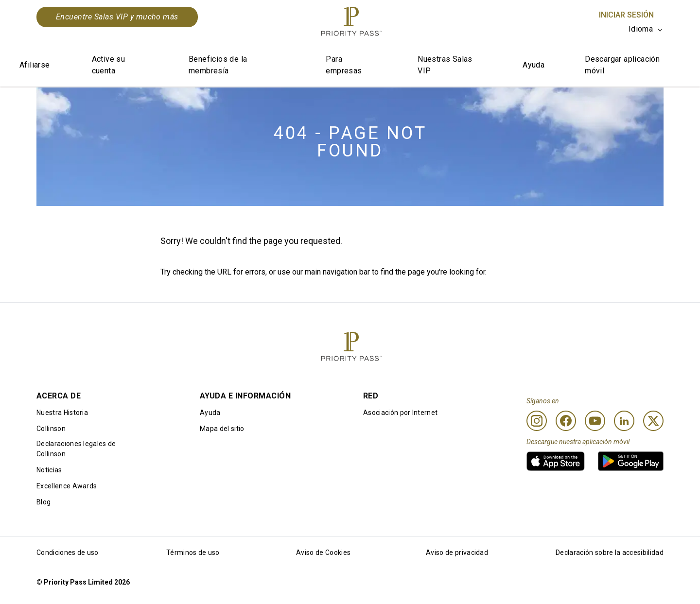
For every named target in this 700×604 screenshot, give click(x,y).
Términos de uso (193, 552)
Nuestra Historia (62, 413)
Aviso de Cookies (323, 552)
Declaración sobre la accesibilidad (610, 552)
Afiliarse (35, 65)
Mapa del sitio (222, 429)
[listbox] (646, 29)
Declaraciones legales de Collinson (76, 449)
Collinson (51, 429)
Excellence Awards (67, 486)
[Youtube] (595, 421)
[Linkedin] (624, 421)
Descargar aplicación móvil (622, 65)
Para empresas (344, 65)
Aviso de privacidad (457, 552)
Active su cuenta (109, 65)
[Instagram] (537, 421)
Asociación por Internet (400, 413)
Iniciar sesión (626, 15)
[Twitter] (653, 421)
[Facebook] (566, 421)
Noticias (49, 470)
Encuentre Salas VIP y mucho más (117, 17)
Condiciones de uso (68, 552)
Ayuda (534, 65)
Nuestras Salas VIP (445, 65)
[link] (556, 461)
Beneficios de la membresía (218, 65)
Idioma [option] (641, 29)
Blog (44, 502)
